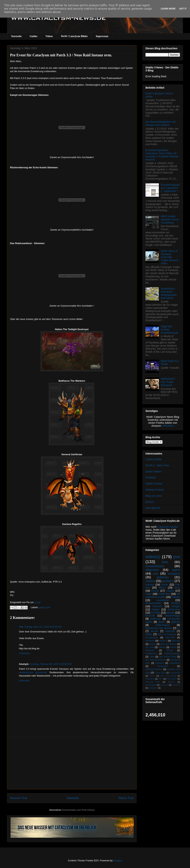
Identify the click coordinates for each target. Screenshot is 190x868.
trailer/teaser (163, 625)
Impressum (102, 36)
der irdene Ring (168, 657)
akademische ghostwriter (33, 672)
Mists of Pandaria (167, 634)
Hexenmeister (153, 603)
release (150, 585)
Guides (34, 36)
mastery (163, 641)
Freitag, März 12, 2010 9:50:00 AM (43, 627)
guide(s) (168, 581)
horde (165, 585)
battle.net (156, 619)
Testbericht (151, 654)
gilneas (171, 613)
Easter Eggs (160, 673)
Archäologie (152, 638)
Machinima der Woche (159, 628)
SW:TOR (170, 638)
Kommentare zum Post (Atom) (78, 810)
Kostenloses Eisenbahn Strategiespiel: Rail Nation (169, 293)
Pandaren (150, 679)
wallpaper (153, 688)
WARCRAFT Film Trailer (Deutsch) (168, 382)
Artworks (150, 650)
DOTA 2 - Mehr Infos (157, 465)
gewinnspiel (151, 685)
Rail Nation (172, 679)
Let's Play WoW (168, 676)
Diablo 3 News (154, 484)
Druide (155, 591)
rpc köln (150, 647)
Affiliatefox (168, 426)
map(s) (170, 591)
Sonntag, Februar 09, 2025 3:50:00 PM (51, 664)
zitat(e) (150, 581)
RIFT (161, 679)
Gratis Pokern (153, 472)
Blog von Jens (154, 496)
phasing (160, 663)
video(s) (153, 557)
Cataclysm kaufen (168, 527)
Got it (183, 9)
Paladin (176, 597)
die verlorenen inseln (163, 595)
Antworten (24, 653)
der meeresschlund (156, 660)
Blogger (117, 860)
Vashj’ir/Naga (172, 616)
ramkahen (175, 663)
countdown (163, 600)
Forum (152, 676)
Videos (49, 36)
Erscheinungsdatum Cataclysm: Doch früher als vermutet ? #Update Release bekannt (162, 155)
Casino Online (154, 459)
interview (150, 641)
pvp (156, 574)
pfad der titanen (168, 644)
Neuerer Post (19, 798)
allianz (162, 588)
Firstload (150, 477)
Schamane (174, 609)
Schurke (156, 613)
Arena (173, 647)
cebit (152, 657)
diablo (162, 622)
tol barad (176, 685)
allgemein (152, 570)
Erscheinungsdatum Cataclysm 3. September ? (170, 188)
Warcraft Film (153, 682)
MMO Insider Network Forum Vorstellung (170, 219)
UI (179, 628)
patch (42, 607)
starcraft (170, 631)
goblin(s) (163, 577)
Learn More (168, 9)
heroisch (157, 606)
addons (171, 682)
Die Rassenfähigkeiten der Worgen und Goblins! (161, 123)
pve (48, 607)
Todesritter (164, 594)
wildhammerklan (154, 669)
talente (162, 647)
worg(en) (174, 574)
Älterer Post (126, 798)
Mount (169, 650)
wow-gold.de (153, 508)
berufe (154, 631)
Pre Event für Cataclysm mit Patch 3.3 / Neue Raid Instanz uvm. (61, 55)
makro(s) (164, 685)
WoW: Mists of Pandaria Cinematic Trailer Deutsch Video (170, 257)
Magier (156, 609)
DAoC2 (150, 502)
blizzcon (150, 616)
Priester (176, 603)
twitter (149, 634)
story (177, 588)
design (152, 644)
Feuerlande (175, 673)
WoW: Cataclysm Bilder (74, 36)
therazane (163, 666)
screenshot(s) (155, 566)
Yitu (21, 627)
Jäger (149, 594)
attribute (176, 641)
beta (165, 562)
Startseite (16, 36)
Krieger (176, 606)
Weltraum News (155, 490)
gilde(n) (176, 622)
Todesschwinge (172, 654)
